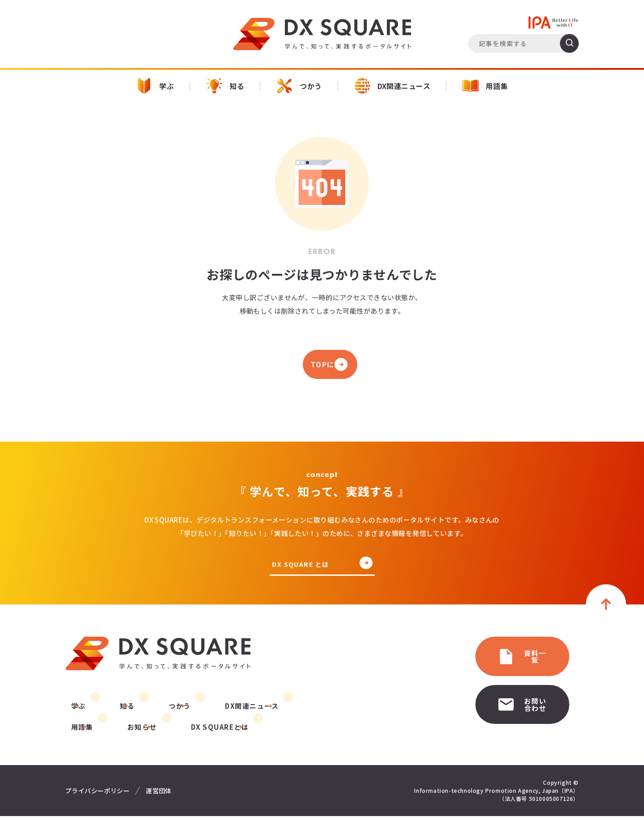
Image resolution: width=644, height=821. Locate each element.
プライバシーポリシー (97, 795)
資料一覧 (491, 658)
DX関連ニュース (392, 86)
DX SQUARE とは (302, 568)
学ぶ (155, 86)
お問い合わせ (499, 700)
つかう (299, 86)
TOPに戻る (322, 366)
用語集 (485, 86)
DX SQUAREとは (152, 732)
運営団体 (159, 795)
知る (225, 86)
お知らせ (80, 732)
